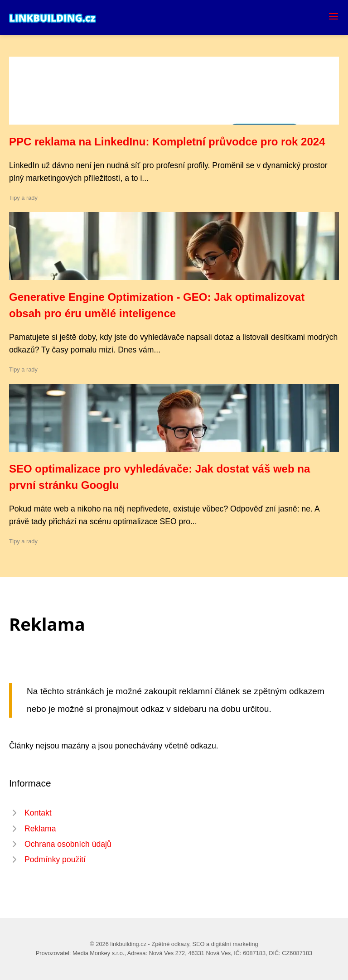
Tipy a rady (23, 198)
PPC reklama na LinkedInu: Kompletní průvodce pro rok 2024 (167, 142)
